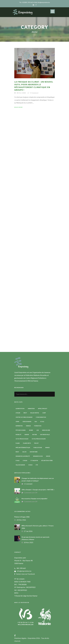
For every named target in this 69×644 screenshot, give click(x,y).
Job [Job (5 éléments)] (38, 430)
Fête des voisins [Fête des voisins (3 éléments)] (21, 430)
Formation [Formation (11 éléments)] (38, 426)
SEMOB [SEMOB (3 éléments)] (48, 456)
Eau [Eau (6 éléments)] (36, 422)
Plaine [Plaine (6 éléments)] (18, 443)
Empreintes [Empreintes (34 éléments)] (19, 426)
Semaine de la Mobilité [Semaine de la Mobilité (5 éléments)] (23, 456)
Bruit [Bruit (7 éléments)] (25, 413)
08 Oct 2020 (21, 93)
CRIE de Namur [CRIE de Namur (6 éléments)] (27, 422)
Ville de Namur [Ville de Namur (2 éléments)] (20, 465)
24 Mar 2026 (21, 520)
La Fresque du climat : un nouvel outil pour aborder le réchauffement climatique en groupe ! (34, 86)
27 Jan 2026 (28, 531)
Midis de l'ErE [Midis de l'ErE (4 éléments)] (46, 430)
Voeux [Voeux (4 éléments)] (30, 465)
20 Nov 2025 (29, 542)
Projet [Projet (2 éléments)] (36, 443)
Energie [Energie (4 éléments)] (28, 426)
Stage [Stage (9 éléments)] (18, 460)
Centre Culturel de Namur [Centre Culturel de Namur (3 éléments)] (24, 417)
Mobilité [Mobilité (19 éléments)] (18, 435)
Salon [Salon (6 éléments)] (24, 452)
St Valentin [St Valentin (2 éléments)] (34, 460)
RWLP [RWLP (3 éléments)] (17, 452)
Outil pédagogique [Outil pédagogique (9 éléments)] (22, 439)
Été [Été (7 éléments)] (37, 465)
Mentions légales (21, 638)
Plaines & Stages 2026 (22, 517)
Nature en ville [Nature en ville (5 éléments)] (45, 435)
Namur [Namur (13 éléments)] (27, 435)
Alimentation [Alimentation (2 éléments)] (20, 409)
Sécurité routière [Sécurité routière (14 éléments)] (47, 460)
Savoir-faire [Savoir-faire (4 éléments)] (34, 452)
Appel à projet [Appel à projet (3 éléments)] (43, 409)
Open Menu (53, 11)
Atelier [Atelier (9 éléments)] (18, 413)
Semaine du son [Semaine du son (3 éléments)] (38, 456)
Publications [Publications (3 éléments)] (38, 448)
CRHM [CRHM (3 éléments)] (17, 422)
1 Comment (28, 484)
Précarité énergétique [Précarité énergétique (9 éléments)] (23, 448)
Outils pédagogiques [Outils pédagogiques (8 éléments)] (39, 439)
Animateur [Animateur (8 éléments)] (31, 409)
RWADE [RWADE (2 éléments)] (47, 448)
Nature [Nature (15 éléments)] (35, 435)
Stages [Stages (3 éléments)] (25, 460)
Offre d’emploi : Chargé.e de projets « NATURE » (38, 490)
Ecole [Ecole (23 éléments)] (42, 422)
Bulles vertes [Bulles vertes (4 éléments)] (35, 413)
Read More (18, 107)
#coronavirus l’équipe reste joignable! (34, 499)
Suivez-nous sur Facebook (26, 574)
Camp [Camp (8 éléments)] (44, 413)
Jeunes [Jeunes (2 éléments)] (31, 430)
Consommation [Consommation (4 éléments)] (41, 417)
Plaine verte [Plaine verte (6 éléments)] (27, 443)
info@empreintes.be (24, 571)
